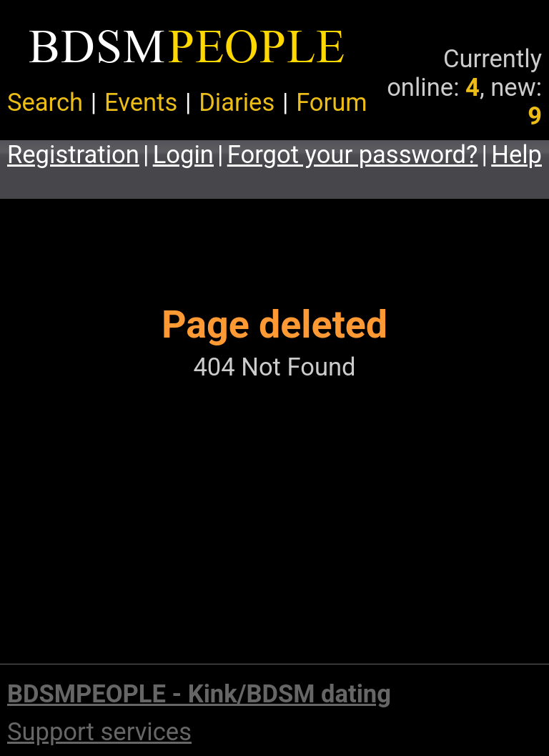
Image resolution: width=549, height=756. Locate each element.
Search (45, 102)
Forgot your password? (353, 154)
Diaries (237, 102)
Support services (99, 732)
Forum (332, 102)
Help (516, 154)
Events (141, 102)
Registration (73, 154)
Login (183, 154)
